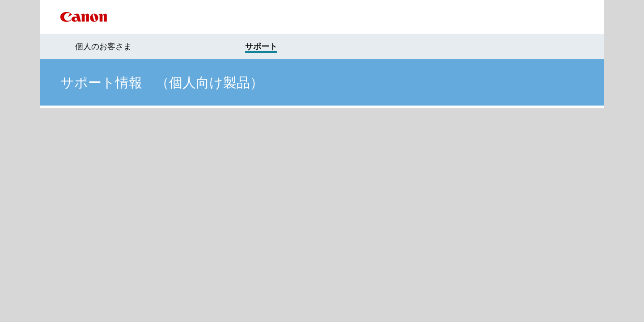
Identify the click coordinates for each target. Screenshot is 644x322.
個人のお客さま (103, 47)
